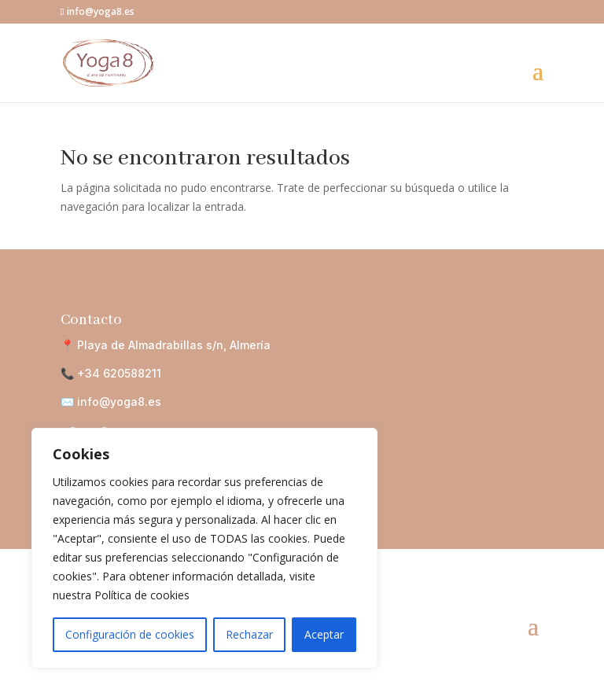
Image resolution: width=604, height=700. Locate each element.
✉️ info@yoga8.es (111, 402)
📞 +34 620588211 (111, 373)
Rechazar (249, 634)
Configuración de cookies (130, 634)
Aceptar (324, 634)
